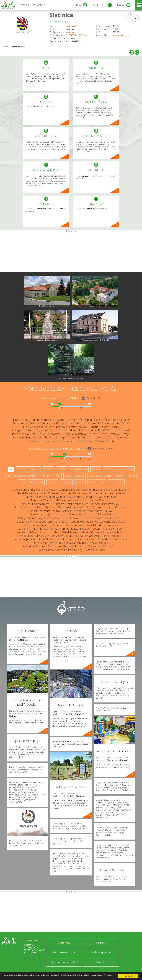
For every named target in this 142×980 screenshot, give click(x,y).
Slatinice (61, 15)
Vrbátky (100, 441)
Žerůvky (111, 441)
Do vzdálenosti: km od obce (61, 398)
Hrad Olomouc (75, 525)
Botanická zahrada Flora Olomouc (44, 525)
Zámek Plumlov (60, 529)
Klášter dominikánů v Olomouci (46, 514)
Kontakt (101, 962)
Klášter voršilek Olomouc (81, 514)
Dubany (46, 423)
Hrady (57, 476)
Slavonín (61, 437)
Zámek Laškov (33, 497)
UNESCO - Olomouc (74, 511)
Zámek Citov (110, 546)
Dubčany (58, 423)
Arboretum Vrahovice (82, 497)
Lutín (82, 430)
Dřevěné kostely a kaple (100, 476)
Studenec (122, 437)
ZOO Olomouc (100, 543)
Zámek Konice (70, 532)
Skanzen (96, 469)
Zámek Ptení (105, 514)
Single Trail (66, 482)
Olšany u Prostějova (74, 434)
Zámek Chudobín (49, 532)
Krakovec (62, 427)
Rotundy (119, 476)
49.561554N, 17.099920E (77, 35)
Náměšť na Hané (108, 430)
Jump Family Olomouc (97, 500)
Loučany (47, 430)
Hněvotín (103, 423)
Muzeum (80, 482)
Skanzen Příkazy (106, 497)
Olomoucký (71, 26)
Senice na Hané (22, 437)
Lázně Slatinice (20, 490)
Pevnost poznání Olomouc (107, 518)
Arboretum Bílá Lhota (76, 539)
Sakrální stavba (116, 482)
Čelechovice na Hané (117, 420)
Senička (38, 437)
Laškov (105, 427)
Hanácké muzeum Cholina (44, 511)
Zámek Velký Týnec (112, 532)
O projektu (64, 943)
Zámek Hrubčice (27, 532)
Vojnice (75, 441)
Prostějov (114, 434)
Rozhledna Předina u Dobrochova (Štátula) (48, 546)
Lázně (22, 482)
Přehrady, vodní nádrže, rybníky (119, 469)
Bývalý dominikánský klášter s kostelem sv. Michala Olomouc (54, 518)
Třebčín (56, 441)
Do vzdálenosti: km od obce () (58, 448)
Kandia (115, 423)
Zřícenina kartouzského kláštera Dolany (59, 550)
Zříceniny (80, 476)
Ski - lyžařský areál (79, 469)
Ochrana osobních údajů (64, 962)
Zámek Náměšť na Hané (31, 493)
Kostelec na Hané (44, 427)
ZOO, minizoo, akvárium (28, 469)
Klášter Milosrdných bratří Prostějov (43, 504)
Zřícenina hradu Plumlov (34, 529)
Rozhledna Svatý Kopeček (74, 543)
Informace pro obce (64, 952)
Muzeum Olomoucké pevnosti (34, 522)
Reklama (101, 943)
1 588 (115, 29)
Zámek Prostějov (72, 500)
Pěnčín (92, 434)
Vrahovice (87, 441)
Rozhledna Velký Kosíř (44, 490)
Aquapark (48, 469)
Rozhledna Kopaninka (88, 546)
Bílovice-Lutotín (31, 420)
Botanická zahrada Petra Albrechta (35, 507)
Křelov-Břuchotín (89, 427)
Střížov (110, 437)
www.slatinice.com (121, 35)
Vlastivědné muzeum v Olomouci (73, 522)
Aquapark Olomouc (55, 497)
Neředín (16, 434)
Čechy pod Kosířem (91, 420)
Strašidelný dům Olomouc (101, 525)
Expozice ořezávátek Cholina (74, 507)
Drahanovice (20, 423)
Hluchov (91, 423)
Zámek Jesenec (111, 536)
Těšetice (31, 441)
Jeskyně (132, 476)
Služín (72, 437)
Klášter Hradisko (81, 529)
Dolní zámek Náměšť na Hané (107, 493)
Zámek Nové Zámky (49, 539)
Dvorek (70, 423)
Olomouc (70, 32)
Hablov (80, 423)
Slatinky (49, 437)
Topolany (43, 441)
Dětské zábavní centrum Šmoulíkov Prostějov (92, 504)
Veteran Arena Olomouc (107, 529)
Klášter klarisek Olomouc (109, 522)
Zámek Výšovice (89, 532)
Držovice (34, 423)
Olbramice (54, 434)
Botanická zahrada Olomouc (109, 507)
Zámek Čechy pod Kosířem (75, 490)
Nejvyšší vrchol (36, 482)
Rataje (126, 434)
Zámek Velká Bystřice (44, 543)
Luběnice (60, 430)
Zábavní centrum (97, 482)
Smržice (82, 437)
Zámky (68, 476)
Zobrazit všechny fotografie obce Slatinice (71, 378)
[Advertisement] (71, 252)
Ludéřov (72, 430)
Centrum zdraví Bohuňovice (61, 536)
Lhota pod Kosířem (22, 430)
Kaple (125, 423)
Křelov (73, 427)
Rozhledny (45, 476)
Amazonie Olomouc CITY (45, 500)
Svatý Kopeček (99, 539)
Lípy (23, 47)
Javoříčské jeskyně (24, 539)
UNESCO (62, 469)
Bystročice (62, 420)
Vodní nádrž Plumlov (100, 511)
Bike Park (52, 482)
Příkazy (103, 434)
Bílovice (16, 420)
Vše (11, 469)
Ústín (66, 441)
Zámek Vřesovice (90, 536)
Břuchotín (48, 420)
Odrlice (42, 434)
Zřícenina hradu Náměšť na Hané (67, 493)
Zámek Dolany (118, 539)
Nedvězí (125, 430)
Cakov (74, 420)
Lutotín (92, 430)
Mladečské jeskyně (32, 536)
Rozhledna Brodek (95, 550)
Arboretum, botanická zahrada (21, 476)
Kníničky (26, 427)
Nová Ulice (29, 434)
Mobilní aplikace (101, 952)
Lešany (115, 427)
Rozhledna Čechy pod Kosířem (111, 490)
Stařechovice (97, 437)
